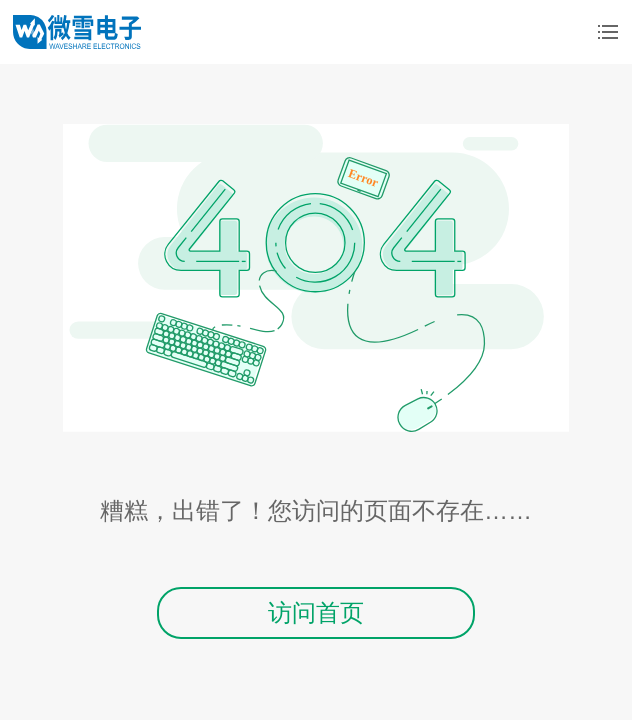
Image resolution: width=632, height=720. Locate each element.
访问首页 (316, 612)
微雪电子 (77, 32)
